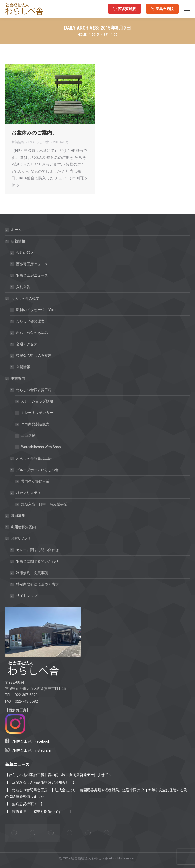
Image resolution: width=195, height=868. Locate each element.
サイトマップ (27, 596)
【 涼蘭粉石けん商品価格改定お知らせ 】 (41, 782)
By (39, 142)
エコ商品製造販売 (35, 424)
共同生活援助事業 (35, 481)
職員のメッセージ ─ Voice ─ (38, 310)
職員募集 (18, 516)
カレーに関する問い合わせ (37, 550)
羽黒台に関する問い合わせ (37, 561)
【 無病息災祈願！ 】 (25, 804)
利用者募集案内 (23, 527)
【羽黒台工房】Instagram (30, 750)
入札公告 (23, 287)
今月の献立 (25, 253)
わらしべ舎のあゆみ (32, 333)
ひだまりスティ (26, 493)
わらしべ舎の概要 (23, 298)
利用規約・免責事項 (32, 573)
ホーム (16, 230)
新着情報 (18, 142)
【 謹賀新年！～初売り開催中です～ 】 (39, 812)
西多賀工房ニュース (32, 264)
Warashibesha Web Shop (41, 447)
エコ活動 (28, 436)
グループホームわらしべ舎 (35, 470)
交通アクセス (27, 344)
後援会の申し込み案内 (34, 355)
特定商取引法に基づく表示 (37, 584)
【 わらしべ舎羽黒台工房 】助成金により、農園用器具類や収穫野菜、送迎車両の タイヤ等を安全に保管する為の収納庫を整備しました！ (96, 793)
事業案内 (15, 378)
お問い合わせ (19, 538)
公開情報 (23, 367)
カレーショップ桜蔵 (37, 401)
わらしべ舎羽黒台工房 (34, 458)
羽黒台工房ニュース (32, 275)
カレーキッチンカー (37, 413)
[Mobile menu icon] (187, 9)
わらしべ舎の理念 (30, 321)
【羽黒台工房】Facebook (30, 741)
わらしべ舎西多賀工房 (31, 390)
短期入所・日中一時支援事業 (44, 504)
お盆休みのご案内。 (34, 133)
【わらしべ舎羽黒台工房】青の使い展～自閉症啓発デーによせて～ (58, 775)
